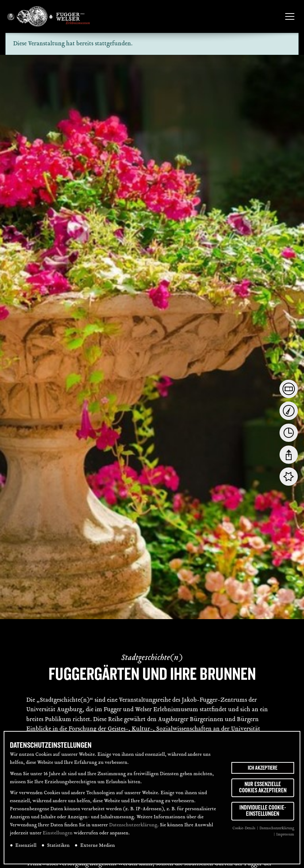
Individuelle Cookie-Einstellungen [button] (263, 811)
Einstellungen (58, 833)
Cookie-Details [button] (244, 828)
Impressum (285, 835)
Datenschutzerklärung (133, 825)
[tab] (289, 389)
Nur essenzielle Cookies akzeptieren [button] (263, 788)
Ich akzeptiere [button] (263, 768)
